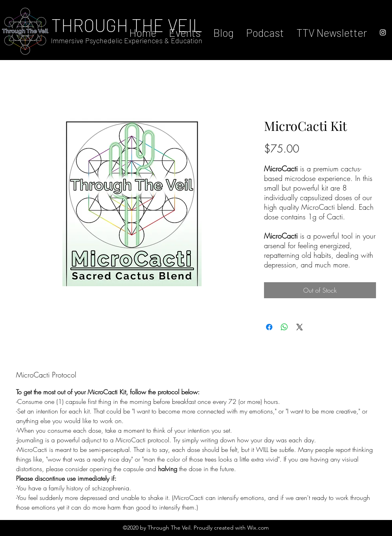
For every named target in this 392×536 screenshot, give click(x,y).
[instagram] (383, 32)
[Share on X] (300, 327)
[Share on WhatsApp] (284, 327)
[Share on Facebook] (269, 327)
